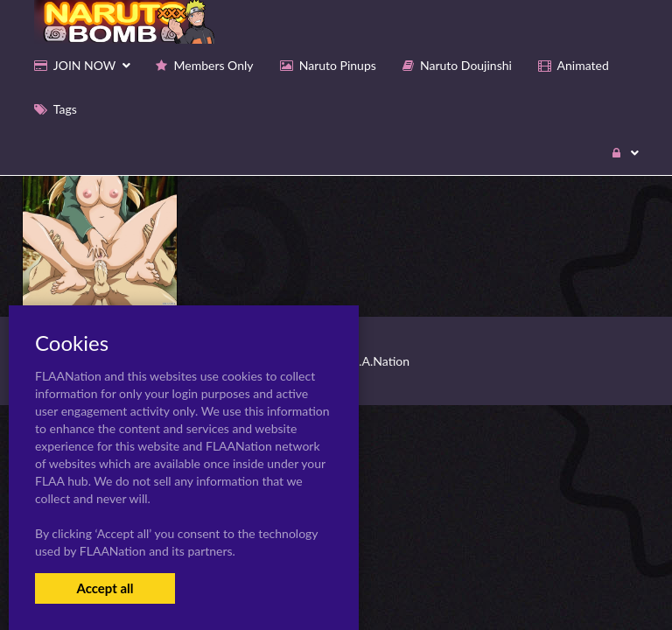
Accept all (105, 588)
